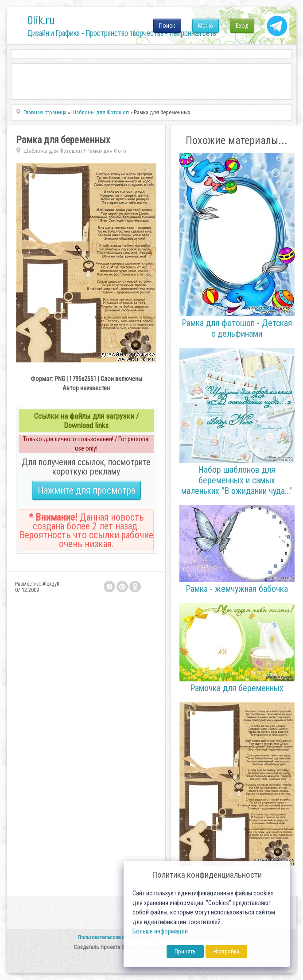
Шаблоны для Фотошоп (53, 151)
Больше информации (160, 931)
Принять (185, 951)
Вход (242, 26)
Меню (206, 26)
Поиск (167, 26)
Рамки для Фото (106, 151)
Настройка (226, 951)
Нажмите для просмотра (86, 490)
